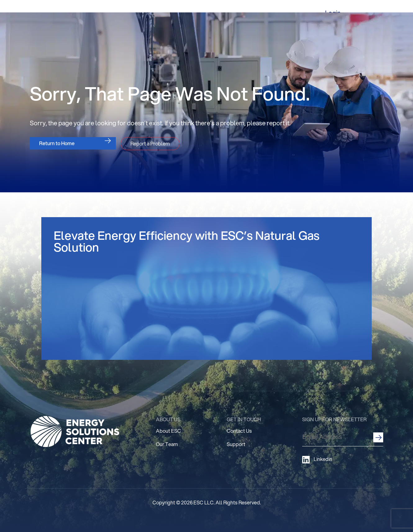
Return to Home (57, 143)
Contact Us (239, 431)
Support (236, 444)
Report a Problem (150, 143)
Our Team (167, 444)
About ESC (168, 431)
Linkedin (317, 460)
